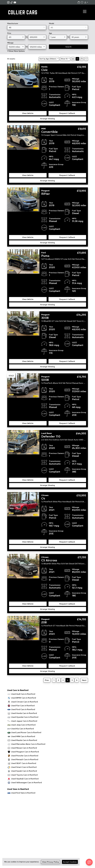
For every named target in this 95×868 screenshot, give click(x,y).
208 (44, 622)
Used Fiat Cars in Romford (23, 706)
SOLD (11, 376)
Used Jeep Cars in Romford (23, 725)
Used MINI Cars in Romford (23, 736)
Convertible (49, 132)
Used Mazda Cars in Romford (24, 740)
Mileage (10, 43)
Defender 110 (51, 436)
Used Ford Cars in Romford (23, 709)
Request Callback (67, 113)
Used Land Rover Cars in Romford (26, 732)
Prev (47, 680)
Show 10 (64, 59)
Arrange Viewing (47, 119)
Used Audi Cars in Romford (23, 694)
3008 (45, 318)
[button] (85, 2)
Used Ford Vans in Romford (23, 793)
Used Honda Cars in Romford (24, 713)
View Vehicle (28, 113)
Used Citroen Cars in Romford (24, 702)
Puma (45, 256)
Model (52, 23)
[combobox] (27, 27)
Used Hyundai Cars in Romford (25, 717)
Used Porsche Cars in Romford (25, 756)
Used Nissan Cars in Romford (24, 748)
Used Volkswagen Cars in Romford (26, 782)
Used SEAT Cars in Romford (24, 763)
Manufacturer (13, 23)
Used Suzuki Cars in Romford (24, 771)
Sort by (48, 59)
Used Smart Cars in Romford (24, 767)
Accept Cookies (70, 862)
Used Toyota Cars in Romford (24, 775)
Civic (44, 70)
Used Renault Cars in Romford (25, 759)
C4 (43, 498)
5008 (45, 380)
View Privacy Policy (51, 862)
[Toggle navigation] (85, 11)
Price (9, 33)
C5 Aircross (49, 560)
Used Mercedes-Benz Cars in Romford (28, 744)
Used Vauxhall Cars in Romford (25, 779)
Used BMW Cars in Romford (24, 698)
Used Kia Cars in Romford (22, 729)
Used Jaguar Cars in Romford (24, 721)
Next (84, 680)
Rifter (46, 194)
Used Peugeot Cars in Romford (25, 752)
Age (50, 33)
